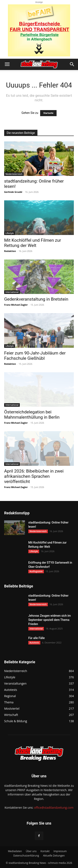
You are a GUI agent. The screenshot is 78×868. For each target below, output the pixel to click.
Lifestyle (10, 233)
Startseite (48, 113)
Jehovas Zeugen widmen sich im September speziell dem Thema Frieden (50, 620)
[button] (7, 64)
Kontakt (45, 851)
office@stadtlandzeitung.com (54, 808)
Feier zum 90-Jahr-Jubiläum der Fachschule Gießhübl (35, 356)
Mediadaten (15, 851)
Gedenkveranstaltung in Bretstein (36, 299)
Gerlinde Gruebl (13, 192)
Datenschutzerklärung (26, 856)
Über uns (31, 851)
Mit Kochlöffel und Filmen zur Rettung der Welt (33, 243)
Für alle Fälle (37, 638)
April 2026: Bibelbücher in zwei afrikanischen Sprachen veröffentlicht (34, 476)
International (12, 292)
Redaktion (10, 251)
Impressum (60, 851)
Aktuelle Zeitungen (54, 856)
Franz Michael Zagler (16, 305)
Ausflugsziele (36, 571)
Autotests (34, 643)
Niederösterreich (14, 174)
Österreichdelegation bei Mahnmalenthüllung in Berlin (32, 415)
